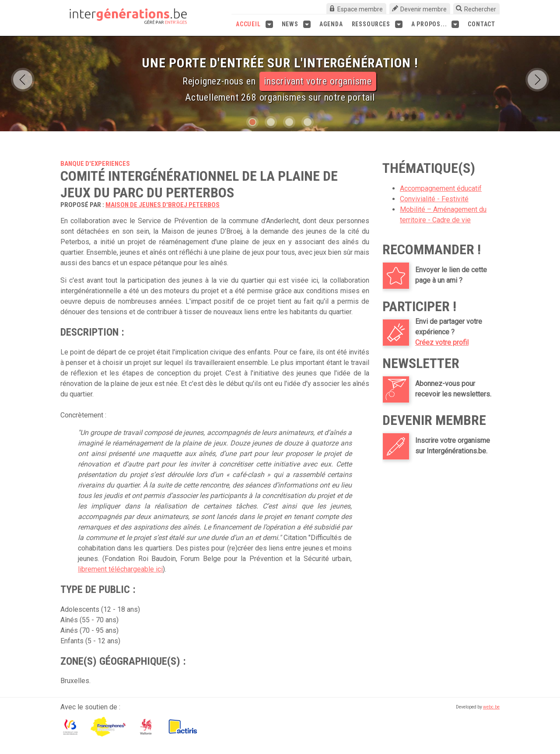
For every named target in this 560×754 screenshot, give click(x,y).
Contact (481, 24)
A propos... (435, 24)
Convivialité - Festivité (434, 199)
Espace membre (360, 9)
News (296, 24)
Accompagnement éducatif (441, 188)
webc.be (491, 707)
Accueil (254, 24)
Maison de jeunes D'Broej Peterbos (163, 205)
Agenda (331, 24)
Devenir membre (423, 9)
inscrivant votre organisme (318, 81)
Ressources (377, 24)
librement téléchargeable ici (120, 569)
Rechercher (480, 9)
